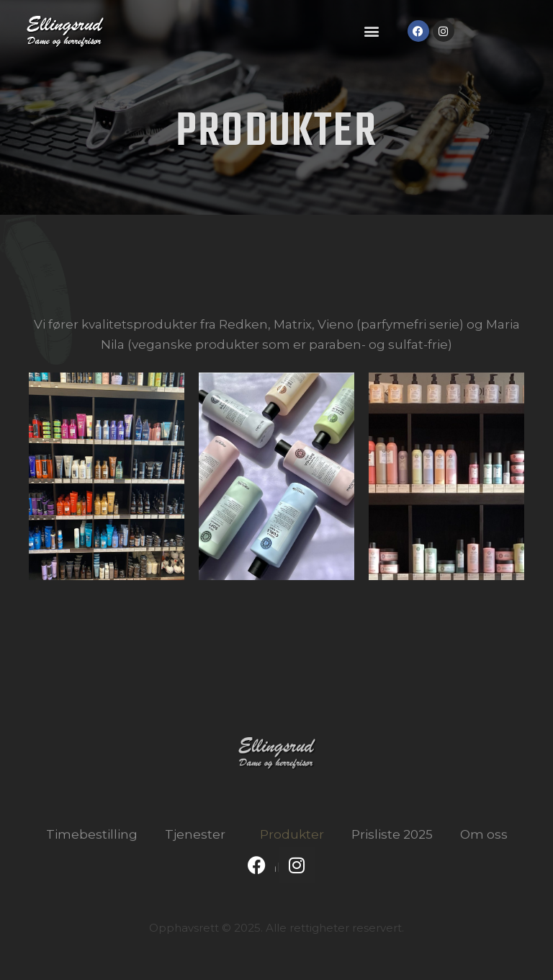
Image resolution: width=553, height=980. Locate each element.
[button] (372, 31)
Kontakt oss (276, 899)
